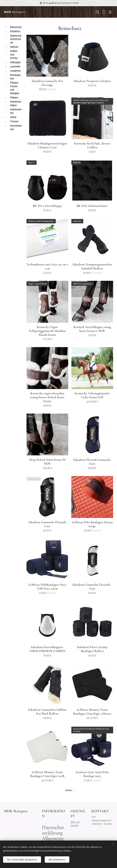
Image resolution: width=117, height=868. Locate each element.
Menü (110, 12)
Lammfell (15, 66)
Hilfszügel (15, 62)
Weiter (69, 790)
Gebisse (14, 47)
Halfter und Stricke (14, 54)
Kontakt (75, 825)
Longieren (15, 71)
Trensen (14, 121)
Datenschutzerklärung (53, 830)
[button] (97, 12)
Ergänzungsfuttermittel (16, 39)
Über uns (75, 822)
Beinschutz (16, 27)
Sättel (13, 117)
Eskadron (15, 31)
